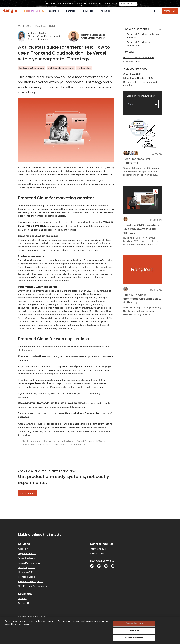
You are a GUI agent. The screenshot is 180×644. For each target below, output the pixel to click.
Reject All (134, 631)
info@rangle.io (98, 549)
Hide (160, 29)
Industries (89, 11)
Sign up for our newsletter (143, 96)
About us (106, 11)
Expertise (55, 11)
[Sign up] (156, 104)
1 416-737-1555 (98, 553)
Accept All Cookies (134, 638)
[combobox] (155, 11)
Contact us (170, 11)
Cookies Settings (134, 623)
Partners (72, 11)
